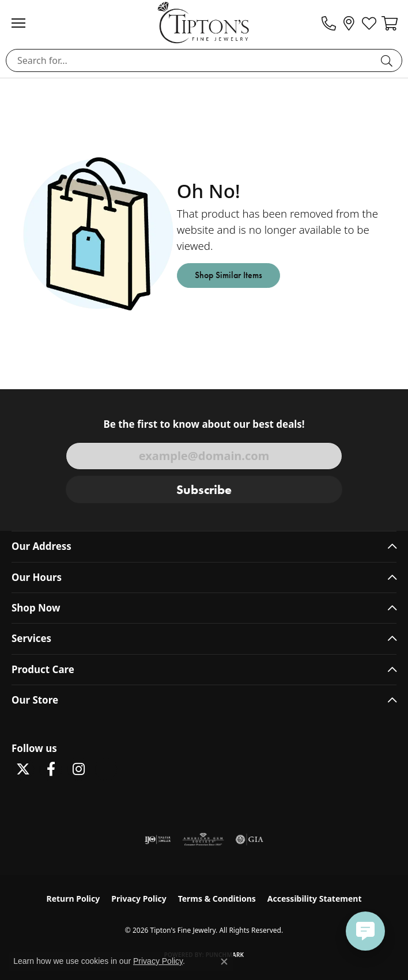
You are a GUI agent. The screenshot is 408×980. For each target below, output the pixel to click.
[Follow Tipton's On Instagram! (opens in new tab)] (78, 769)
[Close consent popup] (224, 962)
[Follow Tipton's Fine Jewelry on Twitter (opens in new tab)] (23, 769)
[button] (369, 23)
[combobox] (191, 60)
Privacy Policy (139, 899)
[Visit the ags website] (203, 840)
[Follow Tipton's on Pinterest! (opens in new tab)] (106, 769)
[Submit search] (388, 60)
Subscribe (204, 490)
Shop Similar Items (228, 275)
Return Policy (73, 899)
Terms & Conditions (217, 899)
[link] (329, 23)
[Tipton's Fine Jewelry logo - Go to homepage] (204, 22)
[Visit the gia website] (250, 840)
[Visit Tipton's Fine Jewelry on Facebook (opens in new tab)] (51, 769)
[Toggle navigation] (24, 23)
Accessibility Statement (315, 899)
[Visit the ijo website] (158, 840)
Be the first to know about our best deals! (204, 424)
